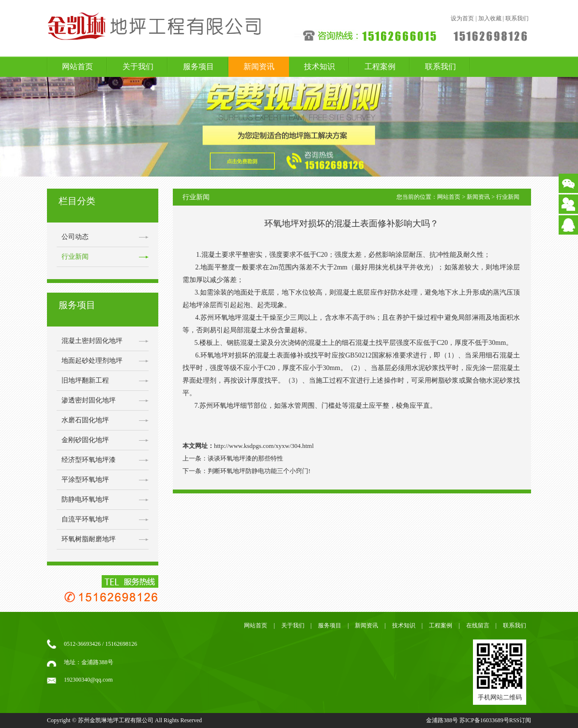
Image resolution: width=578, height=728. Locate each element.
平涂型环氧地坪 (85, 480)
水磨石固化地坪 (85, 420)
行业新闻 (75, 257)
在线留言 (478, 625)
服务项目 (198, 67)
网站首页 (77, 67)
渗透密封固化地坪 (89, 400)
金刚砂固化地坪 (85, 440)
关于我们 (138, 67)
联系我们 (517, 18)
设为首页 (462, 18)
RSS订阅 (520, 720)
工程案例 (380, 67)
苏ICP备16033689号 (484, 720)
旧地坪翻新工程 (85, 380)
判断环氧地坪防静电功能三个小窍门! (259, 471)
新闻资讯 (259, 67)
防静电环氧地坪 (85, 499)
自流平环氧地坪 (85, 519)
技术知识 (319, 67)
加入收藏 (490, 18)
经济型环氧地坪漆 (89, 460)
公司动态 (75, 237)
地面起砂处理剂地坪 (92, 361)
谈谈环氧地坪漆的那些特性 (245, 458)
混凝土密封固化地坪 (92, 341)
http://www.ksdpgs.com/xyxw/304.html (264, 446)
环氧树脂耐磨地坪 (89, 539)
